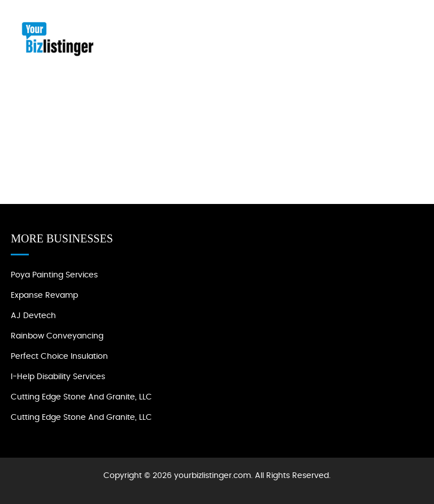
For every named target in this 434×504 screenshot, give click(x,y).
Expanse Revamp (44, 296)
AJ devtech (33, 316)
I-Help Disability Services (58, 377)
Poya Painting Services (54, 275)
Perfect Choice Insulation (59, 357)
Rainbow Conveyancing (57, 336)
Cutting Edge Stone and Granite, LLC (81, 397)
